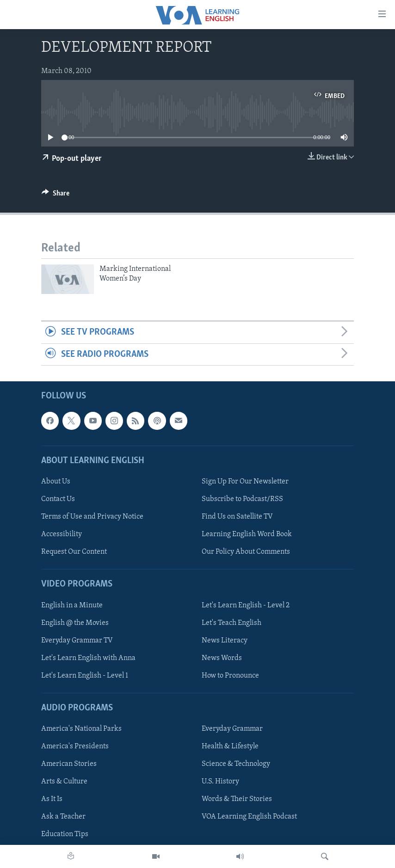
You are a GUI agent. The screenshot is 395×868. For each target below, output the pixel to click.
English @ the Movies (75, 623)
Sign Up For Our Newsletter (245, 482)
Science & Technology (236, 764)
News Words (222, 658)
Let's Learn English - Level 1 (85, 676)
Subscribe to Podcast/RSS (242, 499)
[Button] (56, 196)
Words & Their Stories (237, 799)
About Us (56, 482)
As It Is (52, 799)
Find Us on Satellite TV (237, 517)
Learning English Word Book (247, 534)
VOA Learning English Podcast (249, 817)
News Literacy (225, 641)
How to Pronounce (230, 676)
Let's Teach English (231, 623)
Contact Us (58, 499)
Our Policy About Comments (246, 552)
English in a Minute (72, 605)
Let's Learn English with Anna (88, 658)
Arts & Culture (64, 782)
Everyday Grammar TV (77, 641)
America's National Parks (81, 729)
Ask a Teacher (63, 817)
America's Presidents (75, 746)
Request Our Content (74, 552)
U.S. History (220, 782)
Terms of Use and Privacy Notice (92, 517)
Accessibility (62, 534)
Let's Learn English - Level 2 (246, 605)
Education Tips (65, 834)
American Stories (69, 764)
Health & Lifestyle (230, 746)
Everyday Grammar (232, 729)
